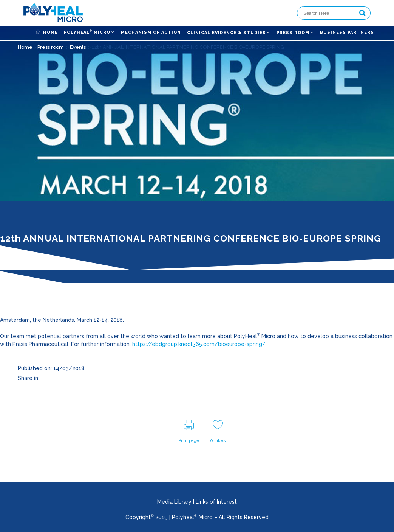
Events (78, 47)
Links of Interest (216, 502)
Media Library (174, 502)
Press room (51, 47)
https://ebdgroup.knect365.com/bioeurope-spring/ (199, 344)
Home (25, 47)
